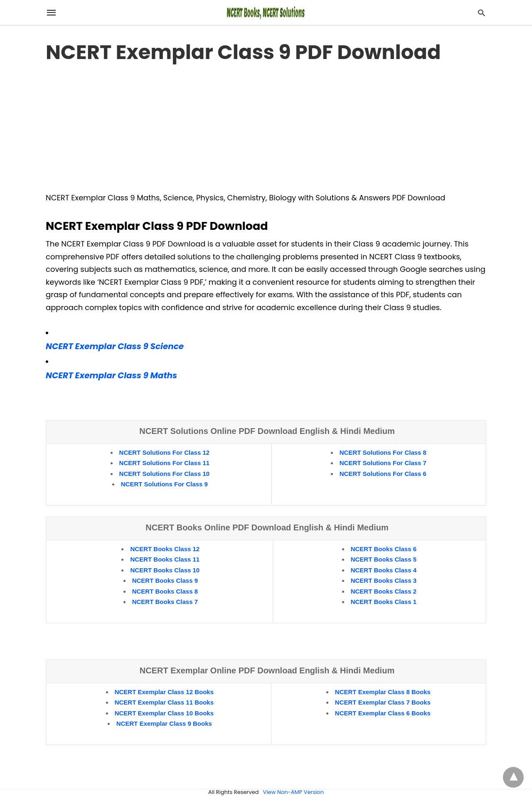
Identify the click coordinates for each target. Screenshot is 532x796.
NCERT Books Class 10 (165, 570)
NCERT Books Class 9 (165, 580)
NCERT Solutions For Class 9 (164, 484)
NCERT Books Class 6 (384, 549)
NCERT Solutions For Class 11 (165, 463)
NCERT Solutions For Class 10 (165, 474)
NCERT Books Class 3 (384, 580)
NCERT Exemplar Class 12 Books (164, 692)
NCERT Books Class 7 (165, 602)
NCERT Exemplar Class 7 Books (383, 702)
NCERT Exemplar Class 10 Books (164, 713)
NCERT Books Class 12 (165, 549)
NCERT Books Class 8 (165, 591)
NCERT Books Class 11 (165, 559)
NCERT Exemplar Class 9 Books (164, 723)
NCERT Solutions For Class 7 (383, 463)
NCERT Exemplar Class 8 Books (383, 692)
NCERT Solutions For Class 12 (165, 452)
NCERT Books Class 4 (384, 570)
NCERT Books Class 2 (384, 591)
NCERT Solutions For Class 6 (383, 474)
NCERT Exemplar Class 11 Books (164, 702)
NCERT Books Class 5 (384, 559)
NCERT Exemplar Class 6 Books (383, 713)
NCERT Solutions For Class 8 (383, 452)
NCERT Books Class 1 (384, 602)
